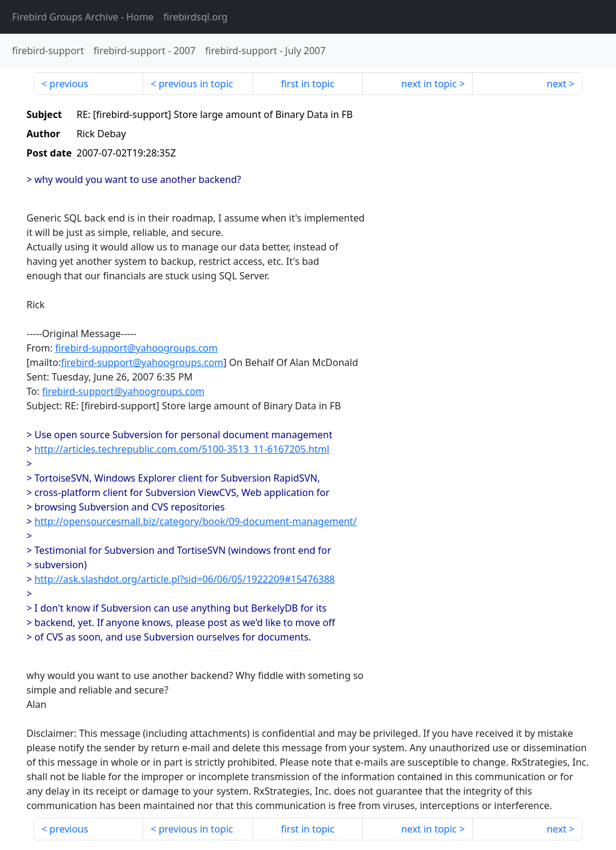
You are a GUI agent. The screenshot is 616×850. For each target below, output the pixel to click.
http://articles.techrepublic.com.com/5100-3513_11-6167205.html (182, 449)
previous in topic (196, 84)
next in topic (429, 84)
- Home (83, 17)
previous (69, 84)
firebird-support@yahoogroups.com (137, 348)
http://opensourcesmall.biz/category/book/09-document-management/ (196, 521)
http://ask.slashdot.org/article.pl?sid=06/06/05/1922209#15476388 (184, 579)
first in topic (308, 84)
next (557, 84)
